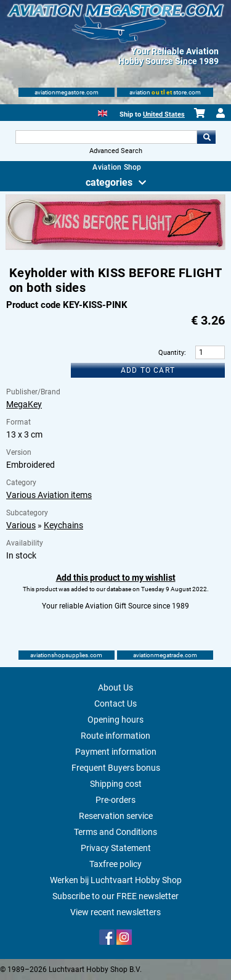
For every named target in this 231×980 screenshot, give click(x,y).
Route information (115, 736)
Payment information (116, 752)
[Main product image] (115, 247)
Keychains (63, 525)
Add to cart (148, 370)
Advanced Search (116, 151)
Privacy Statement (116, 848)
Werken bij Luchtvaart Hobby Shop (116, 880)
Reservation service (116, 816)
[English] (103, 112)
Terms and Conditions (115, 832)
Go (206, 137)
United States (164, 114)
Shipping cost (116, 784)
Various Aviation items (49, 495)
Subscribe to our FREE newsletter (115, 896)
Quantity (171, 353)
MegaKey (24, 404)
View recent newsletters (115, 912)
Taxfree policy (115, 864)
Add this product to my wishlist (116, 578)
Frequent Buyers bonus (116, 768)
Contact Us (115, 704)
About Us (115, 687)
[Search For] (107, 137)
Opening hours (115, 720)
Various (21, 525)
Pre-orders (115, 800)
